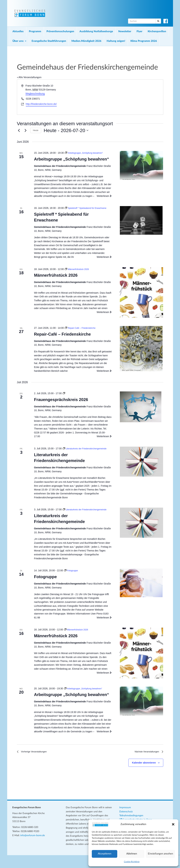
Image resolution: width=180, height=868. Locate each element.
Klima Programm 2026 (144, 41)
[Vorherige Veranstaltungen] (19, 130)
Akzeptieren (105, 854)
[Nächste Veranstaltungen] (26, 130)
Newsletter (125, 31)
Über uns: (19, 41)
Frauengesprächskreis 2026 (61, 403)
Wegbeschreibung (35, 94)
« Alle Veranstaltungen (29, 77)
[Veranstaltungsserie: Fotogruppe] (72, 582)
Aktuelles (18, 31)
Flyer (139, 31)
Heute (36, 130)
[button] (173, 824)
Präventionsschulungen (60, 31)
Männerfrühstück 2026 (56, 279)
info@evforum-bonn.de (33, 848)
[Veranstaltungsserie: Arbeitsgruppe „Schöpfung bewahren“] (86, 153)
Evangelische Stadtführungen (49, 41)
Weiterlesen (104, 196)
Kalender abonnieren (144, 776)
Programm (35, 31)
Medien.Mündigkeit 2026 (86, 41)
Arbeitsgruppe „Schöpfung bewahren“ (72, 159)
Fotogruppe (45, 588)
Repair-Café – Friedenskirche (62, 338)
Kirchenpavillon (157, 31)
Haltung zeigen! (116, 41)
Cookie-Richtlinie (132, 862)
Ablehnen (132, 854)
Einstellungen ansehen (160, 854)
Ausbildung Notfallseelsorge (96, 31)
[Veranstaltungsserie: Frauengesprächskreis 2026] (64, 397)
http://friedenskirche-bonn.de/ (41, 104)
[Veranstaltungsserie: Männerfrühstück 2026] (78, 273)
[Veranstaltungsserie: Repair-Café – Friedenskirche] (82, 332)
